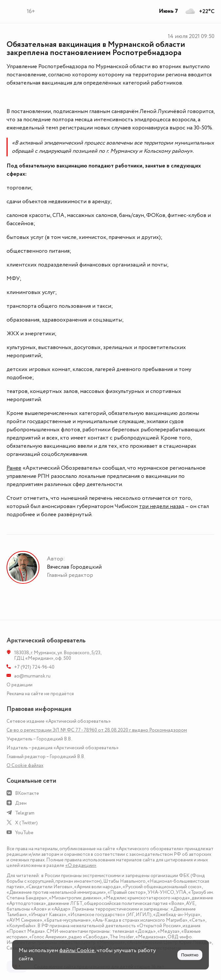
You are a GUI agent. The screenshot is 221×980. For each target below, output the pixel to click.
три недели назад (162, 506)
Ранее (14, 468)
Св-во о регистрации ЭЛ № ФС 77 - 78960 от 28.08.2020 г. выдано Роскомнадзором (97, 730)
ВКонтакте (27, 793)
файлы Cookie (77, 951)
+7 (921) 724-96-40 (34, 667)
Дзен (21, 803)
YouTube (24, 833)
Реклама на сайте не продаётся (40, 694)
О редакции (20, 685)
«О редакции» (81, 865)
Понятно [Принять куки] (190, 955)
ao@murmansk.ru (32, 676)
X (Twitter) (26, 823)
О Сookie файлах (25, 765)
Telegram (25, 813)
